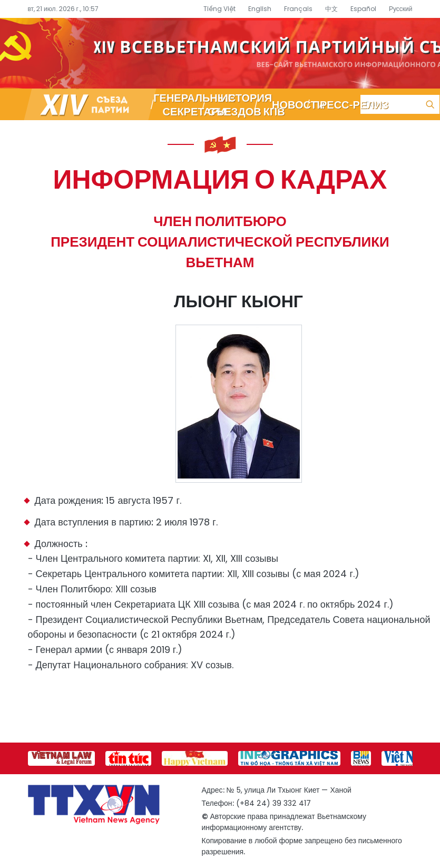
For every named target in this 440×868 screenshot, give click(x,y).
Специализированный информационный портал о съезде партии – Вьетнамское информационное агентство (220, 53)
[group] (61, 758)
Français (298, 9)
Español (363, 9)
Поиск (430, 104)
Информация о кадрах (220, 178)
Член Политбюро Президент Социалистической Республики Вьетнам (220, 242)
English (260, 9)
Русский (401, 9)
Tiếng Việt (219, 9)
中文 (331, 9)
